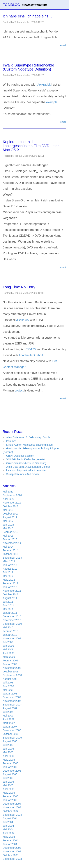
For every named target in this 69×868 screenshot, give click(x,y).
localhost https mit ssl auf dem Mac (26, 470)
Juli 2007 (8, 712)
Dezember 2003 (12, 848)
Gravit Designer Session (20, 456)
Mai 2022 (8, 492)
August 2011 (10, 598)
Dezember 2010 (12, 616)
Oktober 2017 (11, 514)
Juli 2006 (8, 745)
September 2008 (12, 675)
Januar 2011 (10, 613)
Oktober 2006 (11, 734)
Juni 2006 (8, 749)
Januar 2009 (10, 664)
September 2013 (12, 558)
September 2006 (12, 738)
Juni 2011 (8, 605)
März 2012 (9, 580)
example (52, 102)
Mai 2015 (8, 536)
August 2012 (10, 569)
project (19, 390)
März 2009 (9, 657)
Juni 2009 (8, 646)
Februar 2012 (10, 583)
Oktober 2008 (11, 672)
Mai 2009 (8, 649)
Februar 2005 (10, 796)
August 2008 (10, 679)
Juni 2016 (8, 525)
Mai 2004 (8, 829)
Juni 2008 (8, 686)
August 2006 (10, 741)
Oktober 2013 (11, 554)
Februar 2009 (10, 661)
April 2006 (9, 756)
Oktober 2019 (11, 506)
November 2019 (12, 503)
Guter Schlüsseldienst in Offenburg (26, 463)
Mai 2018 (8, 510)
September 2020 (12, 495)
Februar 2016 (10, 532)
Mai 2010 (8, 627)
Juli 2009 (8, 642)
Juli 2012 (8, 572)
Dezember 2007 (12, 697)
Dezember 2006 (12, 730)
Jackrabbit (44, 85)
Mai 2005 (8, 785)
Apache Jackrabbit (31, 355)
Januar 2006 (10, 767)
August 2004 (10, 818)
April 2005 (9, 789)
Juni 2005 (8, 782)
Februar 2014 (10, 550)
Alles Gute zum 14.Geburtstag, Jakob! (28, 467)
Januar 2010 (10, 635)
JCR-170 (30, 349)
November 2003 (12, 851)
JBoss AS (23, 320)
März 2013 (9, 561)
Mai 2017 (8, 521)
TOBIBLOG (25, 5)
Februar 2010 (10, 631)
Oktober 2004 (11, 811)
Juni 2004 (8, 826)
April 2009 (9, 653)
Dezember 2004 (12, 804)
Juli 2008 (8, 683)
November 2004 (12, 807)
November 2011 (12, 591)
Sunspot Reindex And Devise (23, 474)
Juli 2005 (8, 778)
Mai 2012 (8, 576)
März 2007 (9, 723)
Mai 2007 (8, 716)
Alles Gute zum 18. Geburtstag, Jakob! (28, 437)
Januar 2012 (10, 587)
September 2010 (12, 624)
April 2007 (9, 719)
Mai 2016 (8, 528)
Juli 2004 (8, 822)
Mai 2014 (8, 547)
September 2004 (12, 815)
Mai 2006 (8, 752)
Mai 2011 (8, 609)
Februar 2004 (10, 840)
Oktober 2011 (11, 594)
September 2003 (12, 859)
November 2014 (12, 543)
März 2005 (9, 793)
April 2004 (9, 833)
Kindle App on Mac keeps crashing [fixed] (30, 445)
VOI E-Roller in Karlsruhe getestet (26, 459)
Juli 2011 (8, 602)
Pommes (11, 441)
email (63, 45)
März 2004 (9, 837)
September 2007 (12, 705)
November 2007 (12, 701)
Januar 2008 (10, 694)
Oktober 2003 (11, 855)
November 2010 (12, 620)
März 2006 (9, 760)
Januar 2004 (10, 844)
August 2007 (10, 708)
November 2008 (12, 668)
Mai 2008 (8, 690)
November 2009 (12, 638)
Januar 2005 (10, 800)
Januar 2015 (10, 539)
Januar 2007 (10, 727)
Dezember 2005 (12, 771)
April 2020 (9, 499)
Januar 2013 (10, 565)
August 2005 (10, 774)
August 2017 (10, 517)
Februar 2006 (10, 763)
